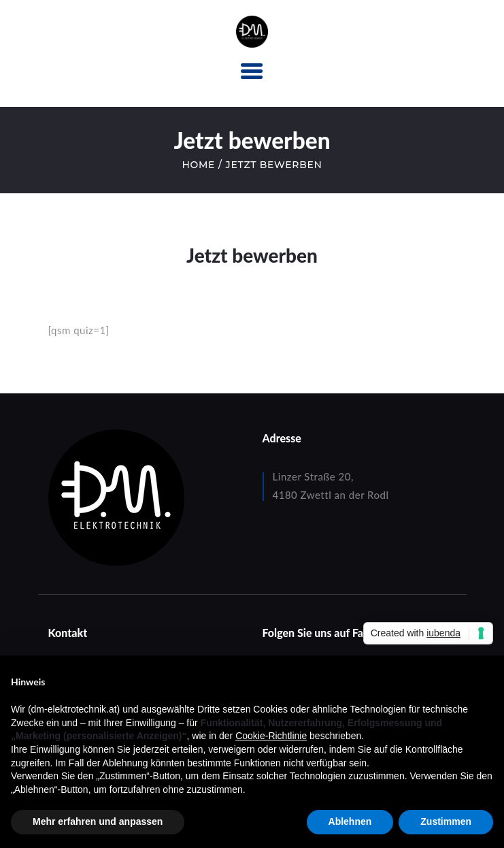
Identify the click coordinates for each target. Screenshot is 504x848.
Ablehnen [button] (350, 821)
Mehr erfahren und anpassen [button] (98, 821)
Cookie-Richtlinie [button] (271, 736)
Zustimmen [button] (446, 821)
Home (198, 165)
